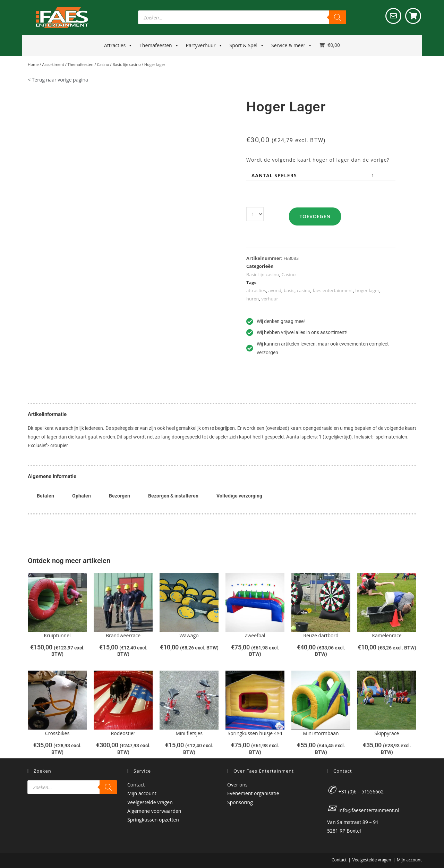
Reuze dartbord (321, 635)
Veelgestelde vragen (150, 802)
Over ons (237, 785)
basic (289, 290)
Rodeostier (123, 733)
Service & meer (292, 45)
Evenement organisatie (253, 793)
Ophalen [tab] (82, 496)
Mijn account (142, 793)
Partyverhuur (204, 45)
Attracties (118, 45)
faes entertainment (333, 290)
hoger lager (367, 290)
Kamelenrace (387, 635)
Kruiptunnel (57, 635)
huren (253, 299)
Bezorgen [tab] (119, 496)
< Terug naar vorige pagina (58, 80)
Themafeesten (159, 45)
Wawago (189, 635)
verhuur (270, 299)
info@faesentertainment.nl (369, 810)
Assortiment (53, 64)
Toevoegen (317, 216)
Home (33, 64)
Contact (136, 785)
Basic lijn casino (126, 64)
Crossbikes (57, 733)
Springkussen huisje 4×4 (255, 733)
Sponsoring (240, 802)
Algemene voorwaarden (154, 811)
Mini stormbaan (321, 733)
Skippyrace (387, 733)
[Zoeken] (338, 17)
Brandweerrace (123, 635)
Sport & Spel (247, 45)
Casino (103, 64)
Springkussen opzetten (153, 820)
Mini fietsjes (189, 733)
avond (275, 290)
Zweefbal (255, 635)
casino (304, 290)
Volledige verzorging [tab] (239, 496)
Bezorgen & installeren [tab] (173, 496)
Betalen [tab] (45, 496)
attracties (256, 290)
